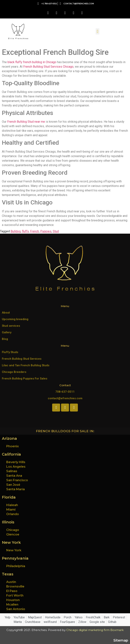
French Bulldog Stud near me (26, 122)
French (34, 231)
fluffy (25, 231)
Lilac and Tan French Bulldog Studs (26, 365)
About (6, 313)
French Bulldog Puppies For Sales (25, 379)
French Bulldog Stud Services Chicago (48, 67)
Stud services (11, 326)
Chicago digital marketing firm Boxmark (95, 630)
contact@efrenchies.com (65, 398)
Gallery (7, 332)
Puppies (46, 231)
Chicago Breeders (14, 372)
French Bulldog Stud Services (22, 359)
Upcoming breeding (15, 319)
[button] (97, 31)
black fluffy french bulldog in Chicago (32, 62)
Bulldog (16, 231)
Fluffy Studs (10, 352)
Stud (56, 231)
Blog (5, 339)
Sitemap (121, 640)
